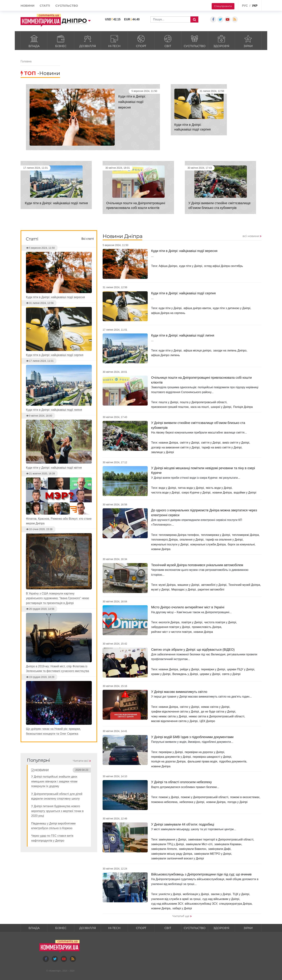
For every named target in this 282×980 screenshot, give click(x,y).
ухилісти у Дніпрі (170, 894)
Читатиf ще (181, 916)
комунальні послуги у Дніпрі (170, 544)
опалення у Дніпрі (191, 540)
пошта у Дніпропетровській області (203, 402)
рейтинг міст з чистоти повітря (171, 632)
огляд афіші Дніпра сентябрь (223, 266)
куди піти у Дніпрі (191, 266)
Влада (34, 41)
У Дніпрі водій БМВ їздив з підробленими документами (192, 737)
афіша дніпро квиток (197, 308)
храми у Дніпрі (161, 674)
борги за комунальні (241, 544)
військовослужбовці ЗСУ (201, 904)
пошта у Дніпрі (168, 402)
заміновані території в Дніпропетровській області (221, 839)
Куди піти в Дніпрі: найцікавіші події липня (56, 203)
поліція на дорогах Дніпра (168, 761)
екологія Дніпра (169, 622)
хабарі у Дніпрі (182, 908)
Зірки (248, 41)
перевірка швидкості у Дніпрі (212, 757)
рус (245, 6)
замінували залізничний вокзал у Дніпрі (178, 858)
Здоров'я (221, 41)
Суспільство (195, 41)
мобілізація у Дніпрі (196, 894)
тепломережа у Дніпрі (215, 535)
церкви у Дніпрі (210, 674)
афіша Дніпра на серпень (168, 313)
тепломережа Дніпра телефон (179, 535)
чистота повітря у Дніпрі (220, 622)
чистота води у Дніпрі (165, 493)
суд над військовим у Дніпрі (221, 899)
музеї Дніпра (167, 585)
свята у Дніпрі (231, 674)
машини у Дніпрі (188, 585)
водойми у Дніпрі (245, 493)
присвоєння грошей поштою (170, 407)
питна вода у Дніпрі (191, 488)
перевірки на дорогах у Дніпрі (204, 752)
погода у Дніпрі (238, 802)
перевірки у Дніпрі (213, 669)
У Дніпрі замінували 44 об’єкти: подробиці (183, 824)
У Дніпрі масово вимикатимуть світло (179, 692)
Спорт (141, 41)
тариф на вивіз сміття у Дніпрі (222, 447)
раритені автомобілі (211, 589)
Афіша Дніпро (168, 266)
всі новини (251, 236)
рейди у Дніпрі (190, 669)
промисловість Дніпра (207, 627)
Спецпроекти (223, 6)
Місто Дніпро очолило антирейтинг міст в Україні (188, 607)
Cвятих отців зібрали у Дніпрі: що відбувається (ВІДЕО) (193, 650)
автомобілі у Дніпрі (214, 585)
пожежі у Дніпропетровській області (205, 797)
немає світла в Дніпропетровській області (217, 716)
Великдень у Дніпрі (185, 674)
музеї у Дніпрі (160, 589)
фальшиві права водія (202, 761)
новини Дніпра (168, 443)
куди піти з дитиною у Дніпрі (232, 308)
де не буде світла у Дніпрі (218, 712)
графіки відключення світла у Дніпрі (175, 712)
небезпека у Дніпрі (192, 802)
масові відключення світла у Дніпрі (174, 721)
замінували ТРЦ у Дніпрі (167, 844)
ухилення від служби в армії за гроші (176, 899)
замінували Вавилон (193, 849)
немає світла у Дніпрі (215, 707)
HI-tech (114, 41)
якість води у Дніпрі (219, 488)
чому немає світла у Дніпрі (169, 716)
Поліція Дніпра (243, 407)
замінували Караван (228, 844)
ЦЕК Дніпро (207, 721)
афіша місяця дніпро (197, 350)
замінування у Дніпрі (172, 839)
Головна (26, 61)
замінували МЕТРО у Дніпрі (213, 854)
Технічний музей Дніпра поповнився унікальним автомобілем (197, 565)
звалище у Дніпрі (162, 452)
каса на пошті (200, 407)
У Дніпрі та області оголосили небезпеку (181, 782)
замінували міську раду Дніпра (172, 854)
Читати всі (81, 761)
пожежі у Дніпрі (169, 797)
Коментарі (55, 971)
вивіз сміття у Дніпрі (236, 443)
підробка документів (233, 761)
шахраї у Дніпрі (221, 407)
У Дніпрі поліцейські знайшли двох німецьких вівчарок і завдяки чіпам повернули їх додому (54, 781)
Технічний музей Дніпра (244, 585)
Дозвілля (88, 41)
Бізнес (61, 41)
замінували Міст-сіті (199, 844)
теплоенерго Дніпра (164, 540)
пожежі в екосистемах (245, 797)
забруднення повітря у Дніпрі (170, 627)
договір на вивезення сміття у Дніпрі (175, 447)
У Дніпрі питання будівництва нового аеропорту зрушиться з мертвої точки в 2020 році (57, 811)
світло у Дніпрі (190, 707)
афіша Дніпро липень (165, 355)
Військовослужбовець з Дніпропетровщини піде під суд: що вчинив (201, 874)
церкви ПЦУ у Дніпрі (241, 669)
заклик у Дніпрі (221, 894)
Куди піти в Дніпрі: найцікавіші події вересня (136, 101)
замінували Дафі (219, 849)
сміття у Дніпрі (190, 443)
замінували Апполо (164, 849)
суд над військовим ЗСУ (167, 904)
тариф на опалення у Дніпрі (224, 540)
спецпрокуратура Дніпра (235, 904)
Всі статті (88, 239)
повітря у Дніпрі (192, 622)
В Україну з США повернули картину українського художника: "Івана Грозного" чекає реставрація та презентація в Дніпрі (58, 598)
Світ (168, 41)
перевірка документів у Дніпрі (171, 757)
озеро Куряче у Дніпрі (196, 493)
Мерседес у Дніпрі (183, 589)
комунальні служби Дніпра (208, 544)
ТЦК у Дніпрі (241, 894)
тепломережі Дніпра (245, 535)
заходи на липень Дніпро (230, 350)
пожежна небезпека (164, 802)
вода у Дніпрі (167, 488)
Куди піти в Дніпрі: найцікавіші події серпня (183, 293)
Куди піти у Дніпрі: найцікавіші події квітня (54, 468)
